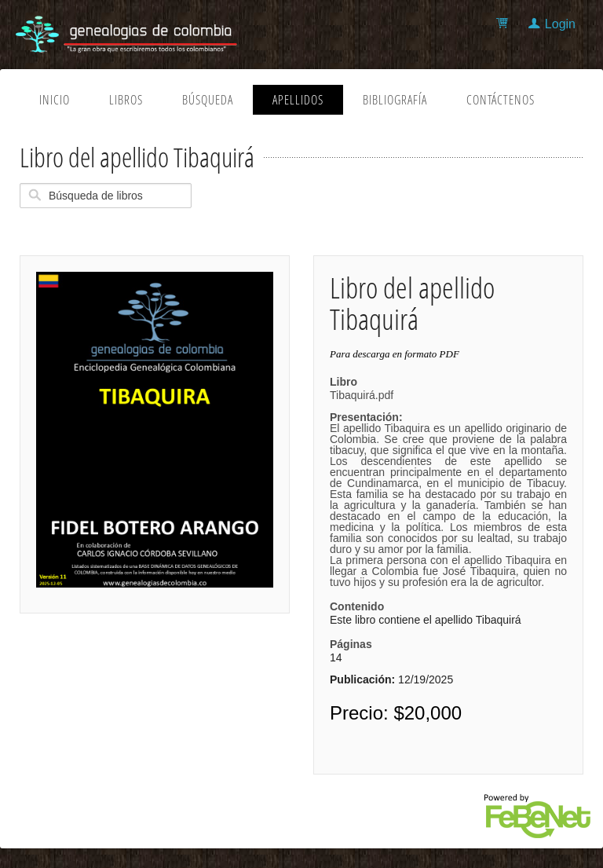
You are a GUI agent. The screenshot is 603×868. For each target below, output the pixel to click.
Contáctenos (501, 100)
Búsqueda (208, 100)
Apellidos (298, 100)
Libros (126, 100)
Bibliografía (395, 100)
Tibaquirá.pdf (448, 489)
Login (560, 24)
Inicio (55, 100)
